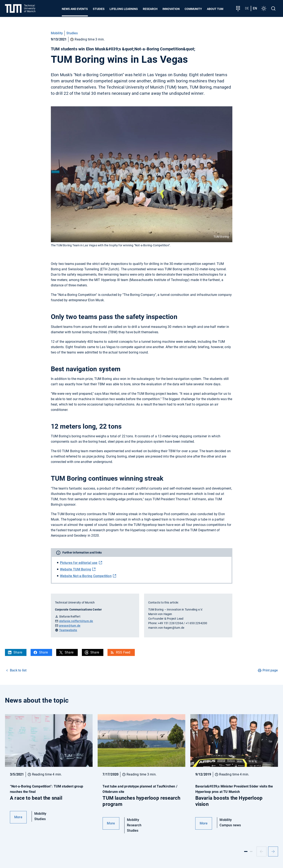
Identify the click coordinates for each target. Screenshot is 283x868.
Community (193, 9)
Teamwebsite (68, 630)
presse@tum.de (70, 626)
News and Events (75, 9)
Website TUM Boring (76, 569)
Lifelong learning (124, 9)
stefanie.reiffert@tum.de (76, 621)
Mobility (57, 33)
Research (150, 9)
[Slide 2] (251, 851)
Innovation (171, 9)
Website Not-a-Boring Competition (86, 576)
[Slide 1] (246, 851)
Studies (99, 9)
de (247, 8)
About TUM (215, 9)
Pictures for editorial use (79, 563)
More (18, 817)
